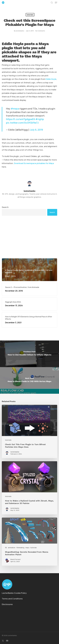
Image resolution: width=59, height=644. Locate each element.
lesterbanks (20, 31)
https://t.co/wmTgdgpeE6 (20, 119)
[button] (56, 3)
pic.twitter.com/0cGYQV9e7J (22, 123)
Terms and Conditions (12, 599)
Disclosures (7, 604)
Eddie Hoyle (51, 79)
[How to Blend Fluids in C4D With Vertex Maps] (29, 380)
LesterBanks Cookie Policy (14, 593)
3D (6, 548)
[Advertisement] (30, 237)
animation (12, 548)
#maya (15, 109)
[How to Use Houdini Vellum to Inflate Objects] (29, 354)
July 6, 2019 (36, 130)
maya (27, 548)
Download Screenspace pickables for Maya (34, 163)
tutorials (30, 15)
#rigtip (40, 119)
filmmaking (20, 548)
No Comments (40, 31)
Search (5, 207)
